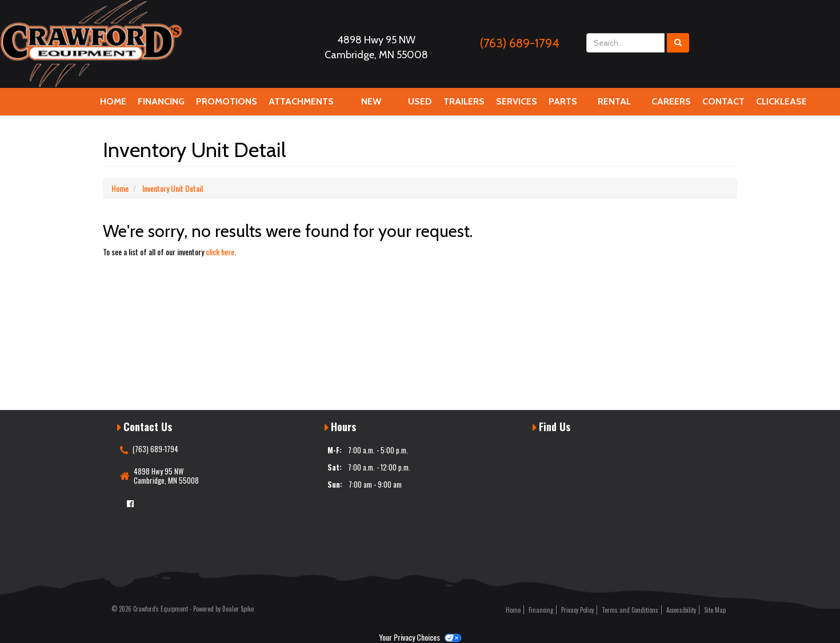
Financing (161, 106)
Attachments (301, 106)
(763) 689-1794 (520, 43)
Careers (671, 106)
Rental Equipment (614, 106)
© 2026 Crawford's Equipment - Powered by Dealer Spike (183, 609)
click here (220, 252)
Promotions (227, 101)
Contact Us (723, 106)
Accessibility (681, 610)
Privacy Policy (577, 610)
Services (517, 106)
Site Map (715, 610)
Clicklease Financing (781, 106)
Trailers (464, 101)
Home (113, 101)
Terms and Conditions (630, 610)
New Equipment (371, 106)
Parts (563, 106)
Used (420, 101)
